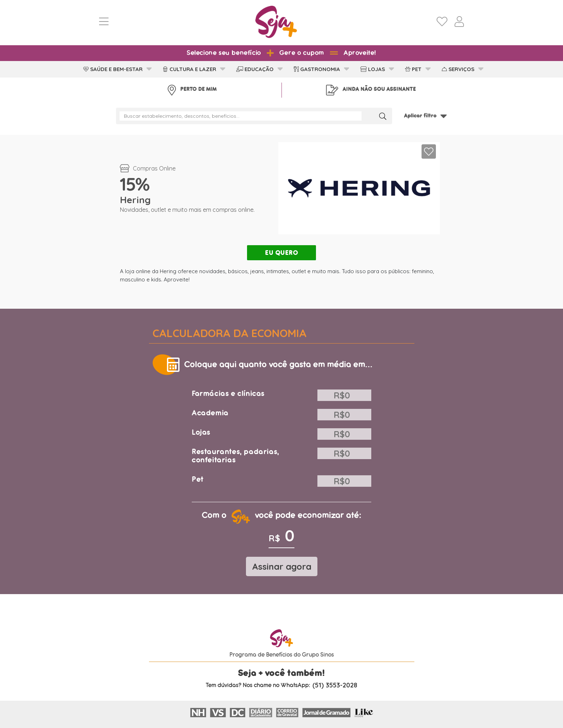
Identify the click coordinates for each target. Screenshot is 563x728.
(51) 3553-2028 (335, 685)
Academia (210, 413)
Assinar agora (282, 566)
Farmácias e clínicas (228, 394)
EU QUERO (281, 253)
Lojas (201, 432)
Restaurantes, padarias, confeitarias (236, 456)
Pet (198, 479)
